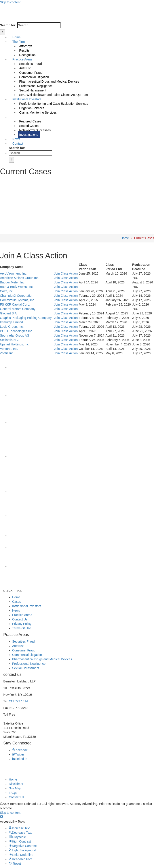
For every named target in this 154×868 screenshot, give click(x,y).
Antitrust (18, 646)
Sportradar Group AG (15, 335)
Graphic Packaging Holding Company (26, 318)
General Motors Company (18, 309)
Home (125, 238)
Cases (17, 602)
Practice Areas (22, 615)
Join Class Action (66, 273)
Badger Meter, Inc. (13, 282)
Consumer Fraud (24, 650)
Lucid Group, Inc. (12, 327)
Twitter (18, 754)
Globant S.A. (9, 313)
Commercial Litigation (27, 655)
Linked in (20, 759)
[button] (2, 817)
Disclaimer (16, 784)
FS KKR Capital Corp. (15, 304)
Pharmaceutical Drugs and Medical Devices (42, 659)
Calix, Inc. (7, 291)
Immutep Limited (11, 322)
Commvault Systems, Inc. (18, 300)
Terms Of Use (22, 628)
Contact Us (20, 619)
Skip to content (10, 2)
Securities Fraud (23, 641)
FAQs (13, 793)
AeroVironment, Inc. (14, 273)
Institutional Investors (27, 606)
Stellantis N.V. (10, 340)
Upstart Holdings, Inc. (15, 344)
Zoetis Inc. (7, 353)
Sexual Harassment (26, 668)
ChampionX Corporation (17, 296)
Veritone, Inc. (9, 349)
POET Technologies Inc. (17, 331)
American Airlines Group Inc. (20, 278)
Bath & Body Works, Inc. (17, 287)
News (16, 610)
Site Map (15, 788)
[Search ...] (39, 25)
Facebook (20, 750)
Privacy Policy (22, 624)
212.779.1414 (19, 701)
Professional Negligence (29, 664)
